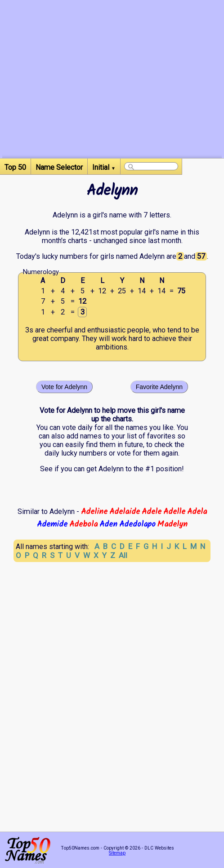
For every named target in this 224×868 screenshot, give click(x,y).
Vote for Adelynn (64, 387)
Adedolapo (137, 524)
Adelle (174, 512)
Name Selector (59, 167)
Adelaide (125, 512)
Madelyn (172, 524)
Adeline (94, 512)
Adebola (83, 524)
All (123, 555)
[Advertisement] (112, 95)
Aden (108, 524)
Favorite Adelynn (159, 387)
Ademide (52, 524)
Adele (152, 512)
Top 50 (15, 167)
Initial (104, 167)
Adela (197, 512)
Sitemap (117, 853)
